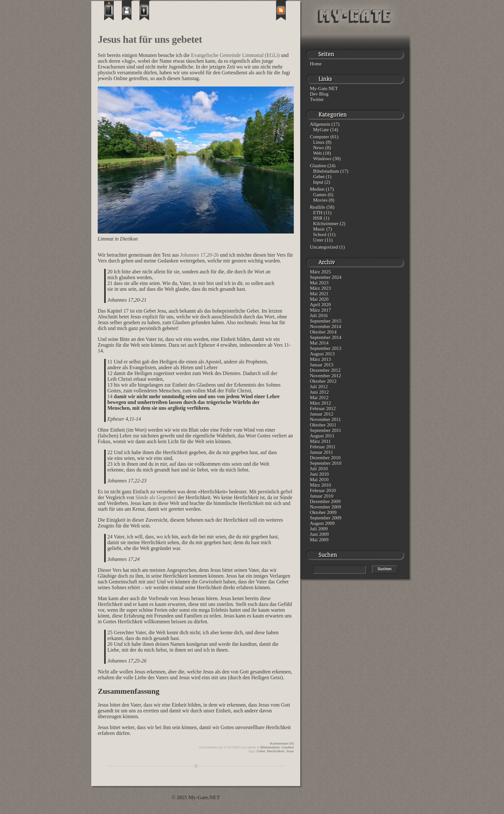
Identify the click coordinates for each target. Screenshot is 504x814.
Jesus (290, 751)
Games (320, 195)
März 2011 (320, 441)
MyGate (321, 130)
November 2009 (325, 507)
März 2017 (320, 310)
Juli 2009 (319, 529)
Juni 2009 (319, 534)
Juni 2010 (319, 474)
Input (318, 182)
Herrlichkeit (276, 751)
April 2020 (320, 305)
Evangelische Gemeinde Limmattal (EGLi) (235, 55)
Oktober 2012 (323, 381)
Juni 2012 (319, 392)
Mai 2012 (319, 398)
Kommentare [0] (282, 743)
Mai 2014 (319, 343)
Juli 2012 (319, 387)
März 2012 (320, 403)
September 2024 (326, 277)
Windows (322, 159)
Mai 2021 (319, 294)
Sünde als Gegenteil (156, 497)
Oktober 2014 (323, 332)
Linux (319, 142)
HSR (318, 218)
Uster (318, 240)
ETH (318, 213)
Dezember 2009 (325, 501)
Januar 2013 (322, 365)
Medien (317, 189)
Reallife (317, 207)
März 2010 (320, 485)
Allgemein (320, 124)
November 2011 (325, 419)
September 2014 (326, 337)
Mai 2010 (319, 480)
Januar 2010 (322, 496)
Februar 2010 (323, 490)
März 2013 (320, 359)
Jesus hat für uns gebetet (150, 39)
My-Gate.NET (324, 88)
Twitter (317, 99)
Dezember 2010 (325, 458)
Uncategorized (324, 247)
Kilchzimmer (326, 224)
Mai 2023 (319, 283)
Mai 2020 (319, 299)
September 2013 (326, 348)
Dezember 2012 (325, 370)
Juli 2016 (319, 316)
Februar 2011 (323, 447)
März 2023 (320, 288)
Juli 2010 (319, 469)
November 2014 (325, 326)
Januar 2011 (321, 452)
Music (319, 229)
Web (317, 153)
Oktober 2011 (323, 425)
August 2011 (322, 436)
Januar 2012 (322, 414)
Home (316, 64)
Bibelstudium (270, 747)
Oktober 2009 (323, 512)
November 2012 (325, 376)
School (320, 234)
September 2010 (326, 463)
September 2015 (326, 321)
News (319, 148)
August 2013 (322, 354)
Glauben (288, 747)
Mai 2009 (319, 540)
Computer (319, 137)
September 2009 (326, 518)
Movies (320, 200)
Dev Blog (319, 94)
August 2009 (322, 523)
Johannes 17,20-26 (200, 255)
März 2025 (320, 272)
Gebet (261, 751)
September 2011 (325, 430)
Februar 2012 (323, 408)
